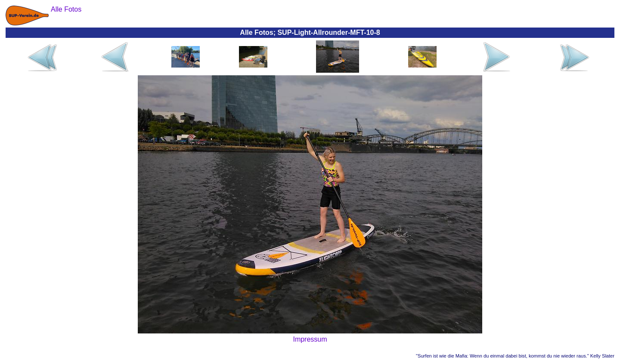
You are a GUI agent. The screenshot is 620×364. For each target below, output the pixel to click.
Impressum (310, 339)
